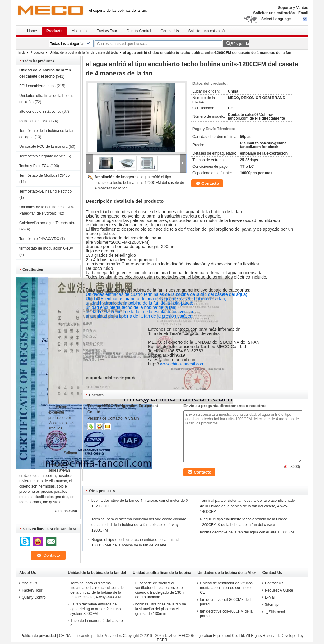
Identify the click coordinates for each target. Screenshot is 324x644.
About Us (79, 31)
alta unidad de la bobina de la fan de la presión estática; (140, 316)
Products (54, 31)
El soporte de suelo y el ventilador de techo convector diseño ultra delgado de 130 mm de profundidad (162, 590)
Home (32, 31)
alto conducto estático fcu (40, 111)
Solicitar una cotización (274, 13)
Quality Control (139, 31)
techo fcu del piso (34, 121)
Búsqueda (240, 44)
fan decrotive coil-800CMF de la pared (226, 602)
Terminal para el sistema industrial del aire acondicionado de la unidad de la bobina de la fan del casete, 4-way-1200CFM (139, 525)
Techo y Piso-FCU (34, 166)
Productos (37, 53)
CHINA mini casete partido (81, 636)
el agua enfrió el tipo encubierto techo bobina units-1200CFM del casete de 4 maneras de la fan (139, 183)
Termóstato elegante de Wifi (42, 156)
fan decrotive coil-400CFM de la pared (226, 614)
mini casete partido (121, 378)
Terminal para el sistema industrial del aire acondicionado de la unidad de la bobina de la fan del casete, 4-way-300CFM (97, 590)
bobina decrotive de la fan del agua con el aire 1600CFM (247, 532)
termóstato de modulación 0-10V (46, 248)
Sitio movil (275, 612)
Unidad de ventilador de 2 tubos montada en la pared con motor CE (226, 588)
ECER (162, 640)
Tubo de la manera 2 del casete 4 (96, 623)
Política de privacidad (38, 636)
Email (303, 13)
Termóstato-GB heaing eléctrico (45, 191)
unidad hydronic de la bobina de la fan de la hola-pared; (140, 303)
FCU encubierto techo (37, 86)
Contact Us (170, 31)
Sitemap (272, 605)
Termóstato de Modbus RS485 (44, 175)
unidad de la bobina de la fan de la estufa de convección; (141, 312)
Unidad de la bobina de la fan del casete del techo (84, 53)
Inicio (22, 53)
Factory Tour (107, 31)
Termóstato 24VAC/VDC (39, 239)
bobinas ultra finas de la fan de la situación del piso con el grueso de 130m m (161, 609)
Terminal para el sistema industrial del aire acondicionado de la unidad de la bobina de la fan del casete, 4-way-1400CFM (247, 506)
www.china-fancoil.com (182, 364)
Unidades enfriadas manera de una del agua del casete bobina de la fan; (156, 299)
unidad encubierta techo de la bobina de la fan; (131, 307)
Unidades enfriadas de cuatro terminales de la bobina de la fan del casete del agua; (166, 294)
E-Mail (270, 597)
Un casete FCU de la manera (43, 147)
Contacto (210, 183)
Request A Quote (279, 590)
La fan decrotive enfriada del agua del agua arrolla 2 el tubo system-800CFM (95, 609)
